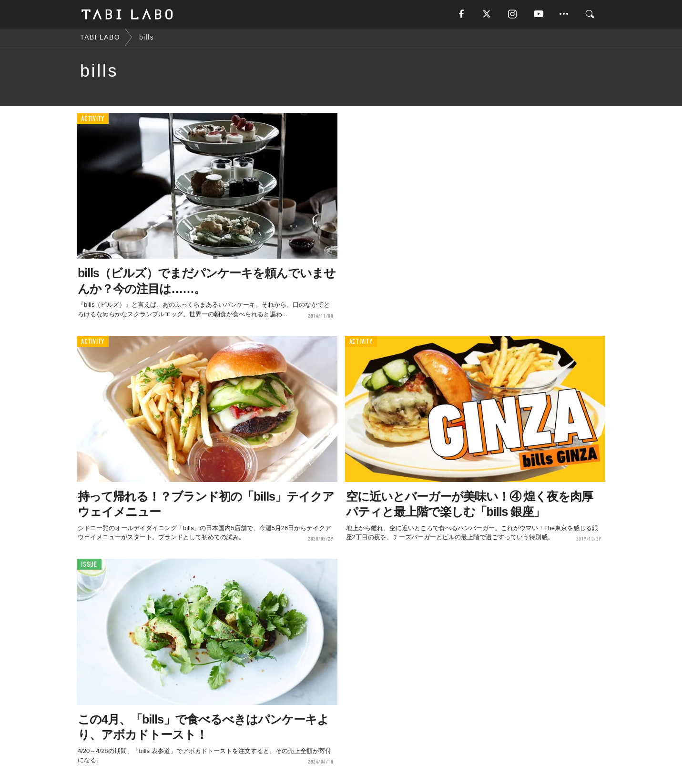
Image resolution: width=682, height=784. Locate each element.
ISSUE (89, 565)
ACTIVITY (93, 119)
